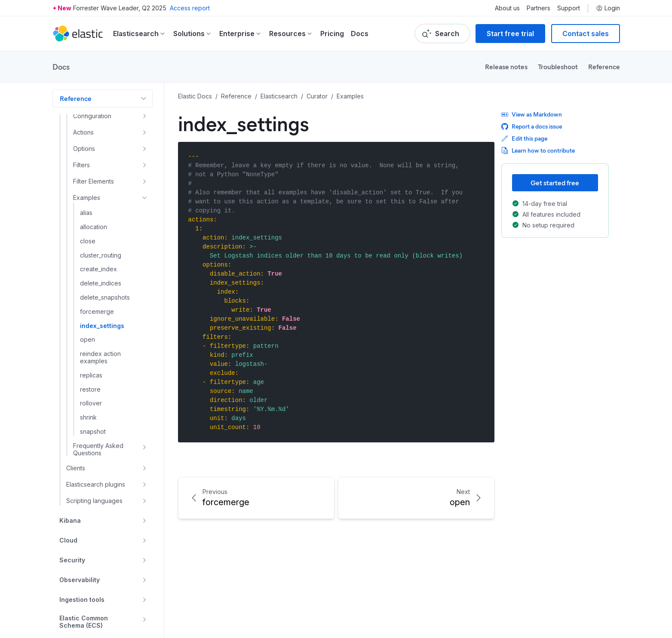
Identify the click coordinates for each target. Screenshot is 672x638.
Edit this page (524, 138)
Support (569, 8)
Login (608, 8)
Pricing (332, 34)
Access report (190, 8)
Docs (360, 34)
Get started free (555, 183)
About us (507, 8)
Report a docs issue (532, 126)
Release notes (506, 66)
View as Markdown (532, 114)
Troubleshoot (558, 66)
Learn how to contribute (538, 150)
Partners (539, 8)
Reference (604, 66)
